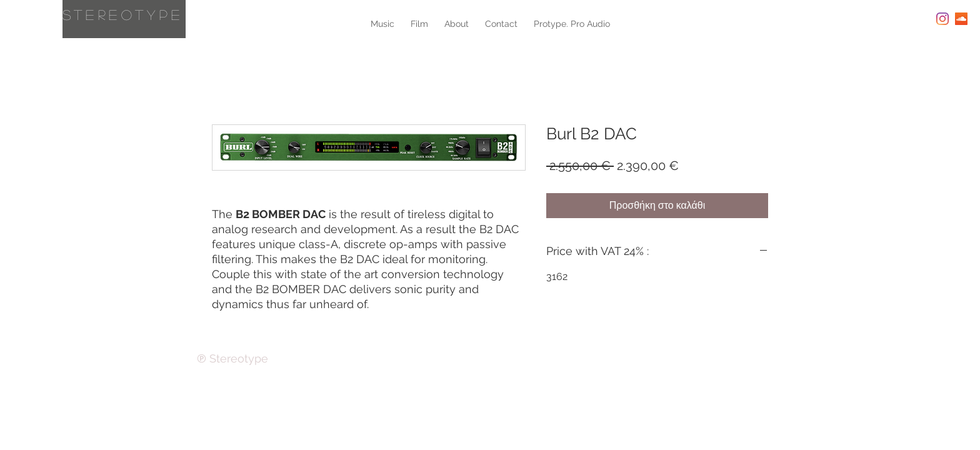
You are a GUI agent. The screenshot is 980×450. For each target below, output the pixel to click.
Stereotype (123, 14)
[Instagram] (942, 19)
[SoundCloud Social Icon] (961, 19)
